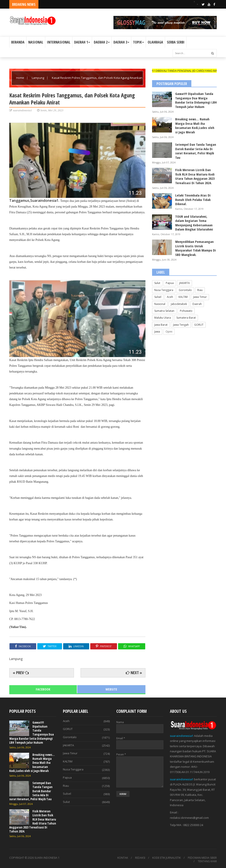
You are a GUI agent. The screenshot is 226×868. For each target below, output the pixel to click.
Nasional (160, 304)
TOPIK (138, 42)
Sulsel (158, 297)
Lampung (38, 78)
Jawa (157, 332)
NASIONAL (36, 42)
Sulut (157, 283)
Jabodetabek (179, 304)
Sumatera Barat (186, 318)
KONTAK (123, 858)
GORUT (199, 325)
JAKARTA (185, 283)
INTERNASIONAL (59, 42)
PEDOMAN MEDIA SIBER (202, 858)
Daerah (197, 304)
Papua (170, 283)
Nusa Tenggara (164, 290)
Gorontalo (185, 290)
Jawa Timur (200, 297)
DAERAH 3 (121, 42)
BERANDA (18, 42)
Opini (169, 332)
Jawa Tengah (181, 325)
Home (20, 78)
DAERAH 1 (82, 42)
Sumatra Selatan (164, 311)
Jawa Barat (161, 325)
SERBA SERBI (176, 42)
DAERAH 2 (102, 42)
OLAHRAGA (155, 42)
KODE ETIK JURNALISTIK (167, 858)
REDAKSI (140, 858)
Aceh (170, 297)
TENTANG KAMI (207, 861)
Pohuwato (186, 311)
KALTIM (183, 297)
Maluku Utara (163, 318)
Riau (200, 290)
